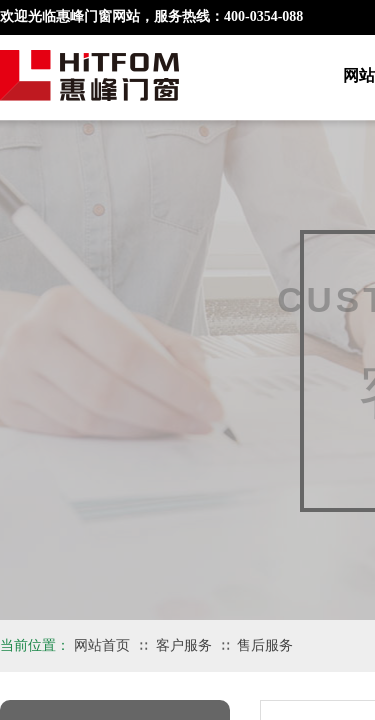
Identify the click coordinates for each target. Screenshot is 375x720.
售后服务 (265, 645)
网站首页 (102, 645)
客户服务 (184, 645)
